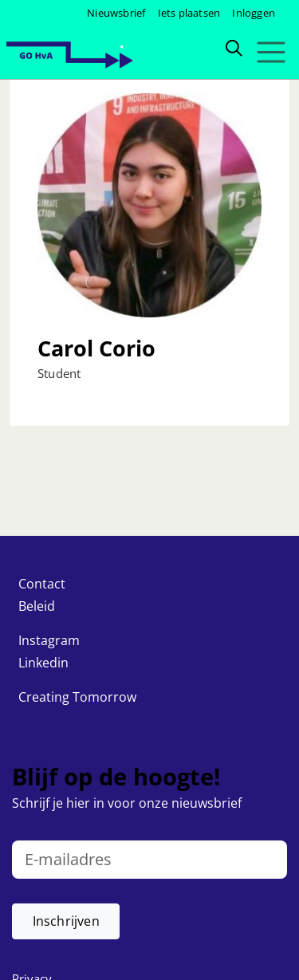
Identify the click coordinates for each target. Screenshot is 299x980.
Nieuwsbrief (116, 13)
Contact (42, 584)
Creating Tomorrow (77, 697)
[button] (66, 921)
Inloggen (254, 13)
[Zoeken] (234, 47)
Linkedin (43, 663)
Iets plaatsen (189, 13)
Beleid (37, 606)
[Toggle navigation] (271, 52)
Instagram (49, 640)
